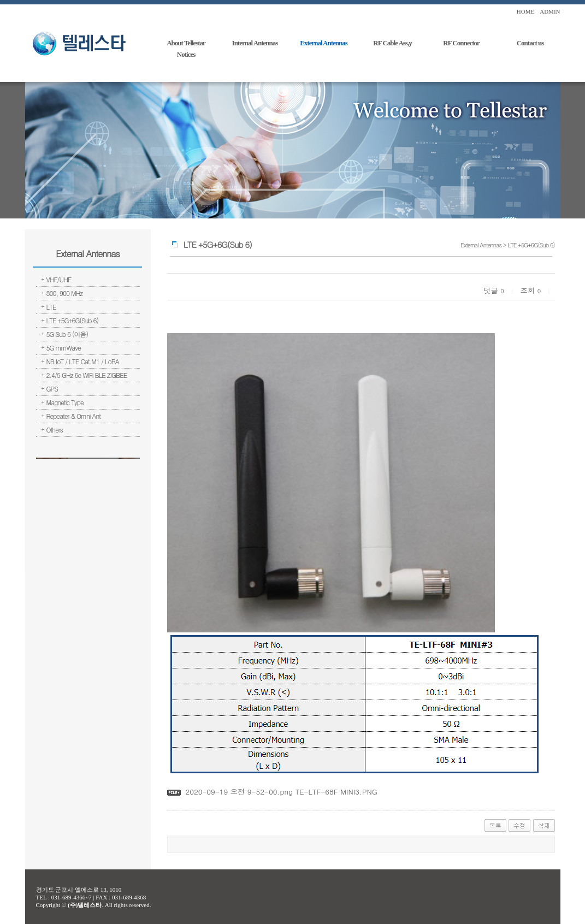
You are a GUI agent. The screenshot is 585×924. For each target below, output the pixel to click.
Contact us (530, 43)
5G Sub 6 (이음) (67, 334)
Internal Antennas (255, 43)
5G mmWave (64, 348)
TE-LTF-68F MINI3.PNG (335, 792)
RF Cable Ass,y (392, 43)
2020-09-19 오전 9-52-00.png (239, 792)
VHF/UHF (59, 279)
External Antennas (324, 43)
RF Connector (461, 43)
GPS (52, 389)
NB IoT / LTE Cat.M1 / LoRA (83, 361)
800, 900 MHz (65, 293)
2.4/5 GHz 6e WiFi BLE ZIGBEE (87, 375)
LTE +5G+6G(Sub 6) (73, 320)
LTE (51, 307)
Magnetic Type (65, 402)
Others (55, 430)
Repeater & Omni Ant (74, 416)
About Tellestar (186, 43)
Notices (186, 54)
